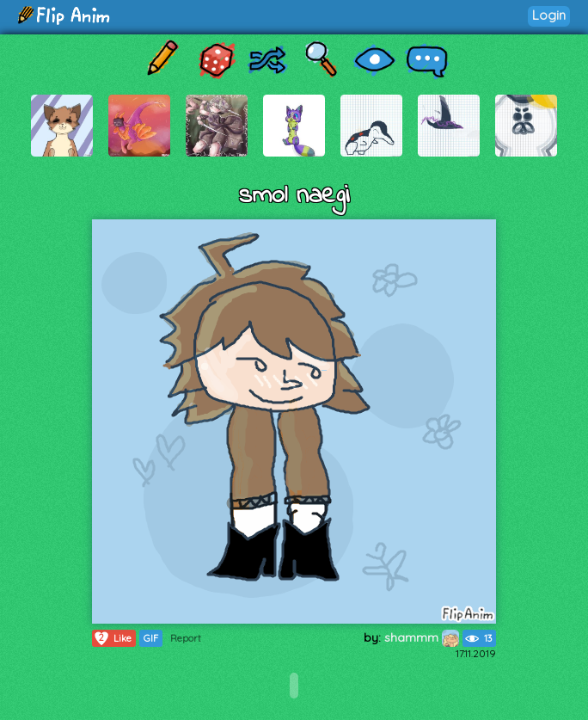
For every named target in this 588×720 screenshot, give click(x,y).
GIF (151, 638)
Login (549, 15)
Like (112, 638)
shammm (422, 637)
